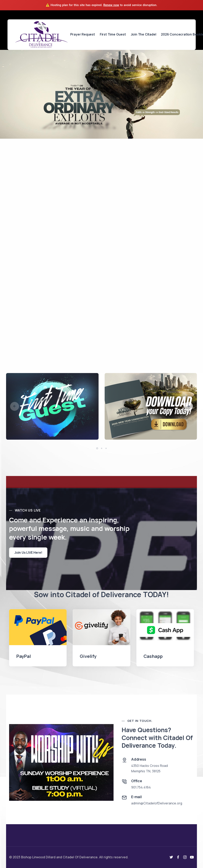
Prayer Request (83, 34)
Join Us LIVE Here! (28, 552)
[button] (188, 406)
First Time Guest (113, 34)
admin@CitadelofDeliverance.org (157, 803)
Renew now (111, 5)
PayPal (24, 656)
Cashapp (153, 656)
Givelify (88, 656)
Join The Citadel (143, 34)
